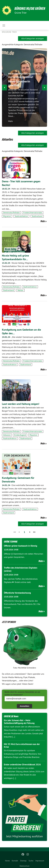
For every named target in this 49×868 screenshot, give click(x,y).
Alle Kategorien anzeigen (33, 38)
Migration (7, 216)
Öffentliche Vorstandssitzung (17, 593)
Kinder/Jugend (20, 435)
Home (7, 861)
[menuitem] (7, 860)
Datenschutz (24, 866)
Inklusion (7, 435)
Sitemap (23, 861)
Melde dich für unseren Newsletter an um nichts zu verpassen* (22, 693)
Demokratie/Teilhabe (11, 213)
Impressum (40, 861)
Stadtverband (37, 216)
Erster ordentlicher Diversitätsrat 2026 (22, 765)
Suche (31, 861)
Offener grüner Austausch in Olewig (21, 546)
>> (34, 532)
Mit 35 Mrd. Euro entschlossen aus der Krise (22, 746)
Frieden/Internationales (33, 213)
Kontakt (15, 861)
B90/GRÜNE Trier (9, 32)
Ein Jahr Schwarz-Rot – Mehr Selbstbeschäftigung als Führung (19, 722)
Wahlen (20, 290)
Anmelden (24, 706)
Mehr (43, 221)
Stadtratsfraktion (21, 216)
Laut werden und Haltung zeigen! (21, 404)
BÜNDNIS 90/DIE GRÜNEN (30, 9)
